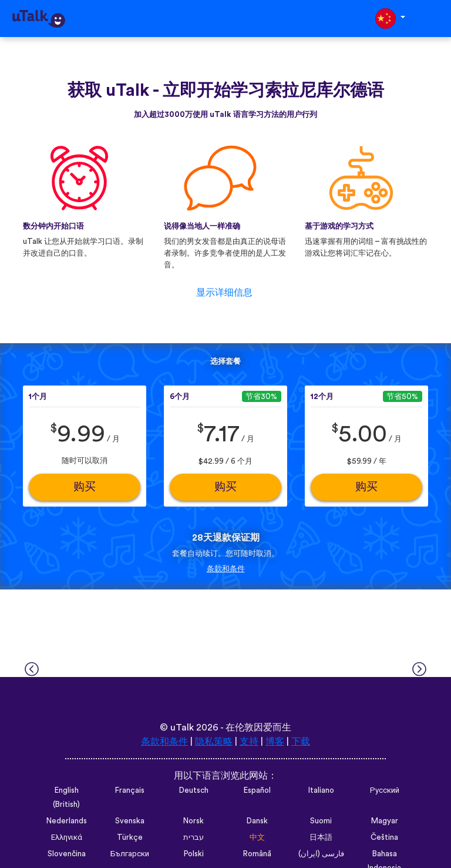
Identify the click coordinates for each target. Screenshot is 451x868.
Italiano (321, 790)
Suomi (321, 821)
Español (257, 790)
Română (257, 854)
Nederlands (67, 821)
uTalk (182, 728)
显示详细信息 (224, 293)
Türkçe (130, 837)
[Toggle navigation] (434, 19)
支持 (249, 742)
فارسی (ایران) (321, 854)
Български (130, 854)
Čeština (384, 837)
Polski (194, 854)
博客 (275, 742)
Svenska (130, 821)
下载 (301, 742)
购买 (85, 487)
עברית (193, 837)
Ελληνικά (67, 837)
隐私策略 (214, 742)
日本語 (321, 837)
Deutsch (194, 790)
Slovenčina (67, 854)
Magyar (385, 821)
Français (130, 790)
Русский (385, 790)
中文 (257, 837)
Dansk (257, 821)
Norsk (193, 821)
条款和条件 (226, 569)
